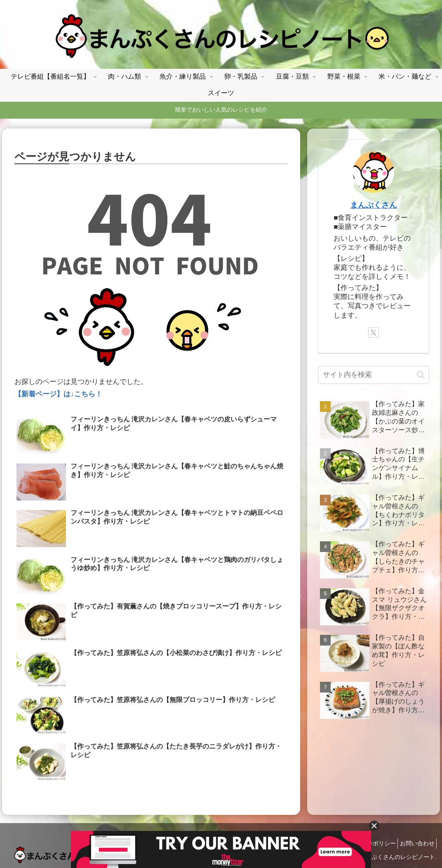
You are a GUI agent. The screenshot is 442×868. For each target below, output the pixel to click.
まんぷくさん (374, 205)
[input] (373, 375)
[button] (421, 375)
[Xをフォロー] (374, 332)
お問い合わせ (415, 843)
